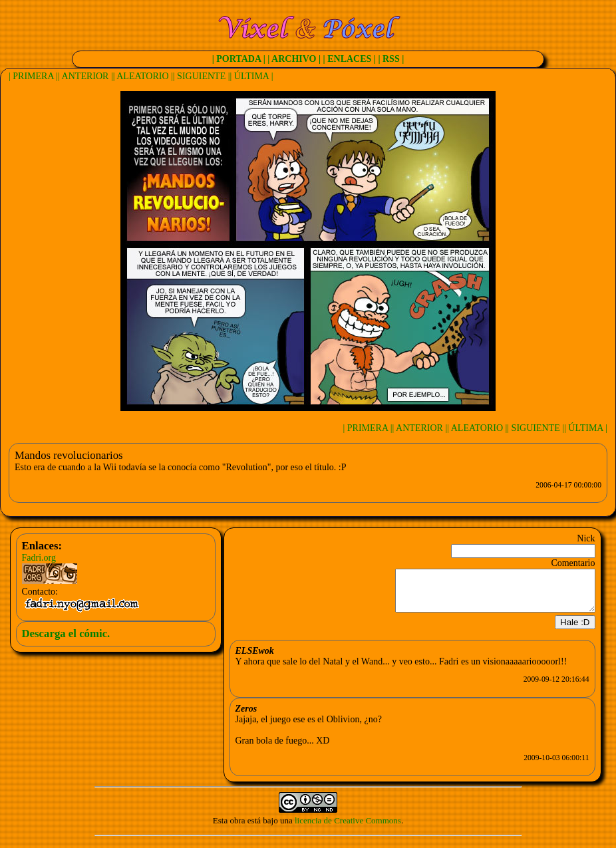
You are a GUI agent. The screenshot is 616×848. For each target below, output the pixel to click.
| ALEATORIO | (143, 76)
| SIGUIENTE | (202, 76)
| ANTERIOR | (85, 76)
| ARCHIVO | (294, 59)
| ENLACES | (350, 59)
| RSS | (391, 59)
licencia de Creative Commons (348, 828)
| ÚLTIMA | (252, 76)
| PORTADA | (239, 59)
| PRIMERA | (33, 76)
